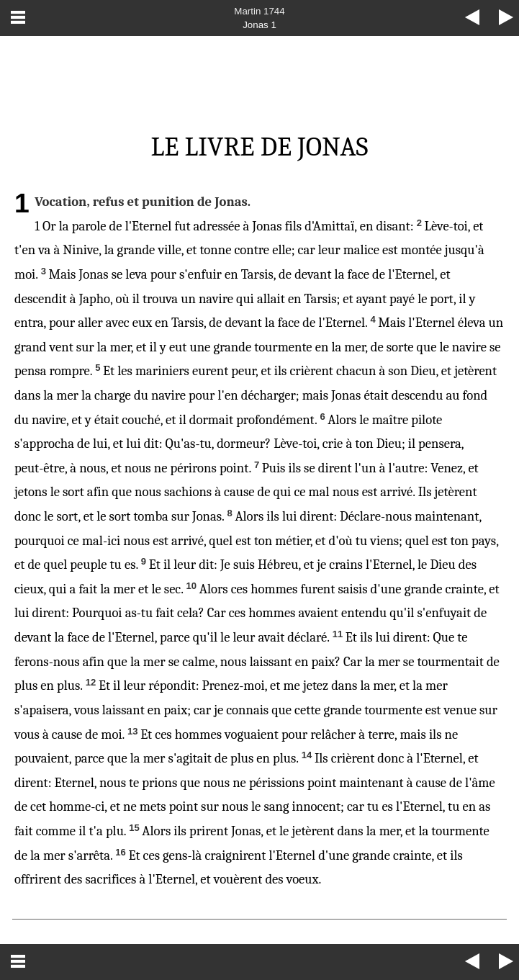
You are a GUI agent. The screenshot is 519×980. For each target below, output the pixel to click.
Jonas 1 (259, 25)
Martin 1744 (259, 11)
